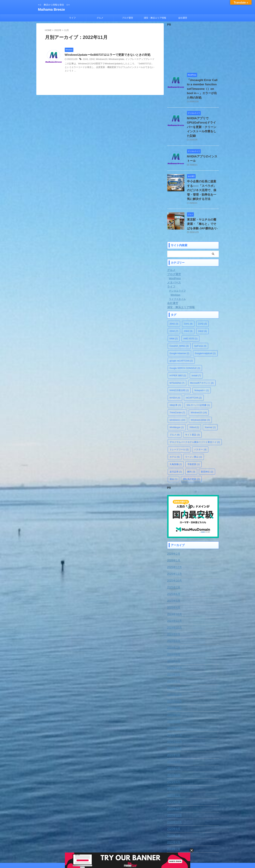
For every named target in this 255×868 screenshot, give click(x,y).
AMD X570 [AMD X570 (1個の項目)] (190, 317)
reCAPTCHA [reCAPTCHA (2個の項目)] (194, 376)
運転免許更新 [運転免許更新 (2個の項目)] (191, 457)
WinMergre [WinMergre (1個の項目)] (177, 406)
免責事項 (99, 845)
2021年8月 (173, 739)
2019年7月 (173, 827)
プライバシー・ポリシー (134, 845)
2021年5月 (173, 759)
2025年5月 (173, 578)
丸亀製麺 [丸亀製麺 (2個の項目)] (176, 443)
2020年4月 (173, 820)
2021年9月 (173, 733)
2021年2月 (173, 773)
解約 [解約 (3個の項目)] (191, 450)
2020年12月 (174, 786)
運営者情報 (155, 845)
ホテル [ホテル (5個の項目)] (175, 435)
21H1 (85, 60)
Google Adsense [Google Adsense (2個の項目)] (179, 332)
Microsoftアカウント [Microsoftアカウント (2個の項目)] (202, 361)
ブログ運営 (127, 18)
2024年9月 (173, 612)
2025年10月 (174, 558)
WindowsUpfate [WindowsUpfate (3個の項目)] (200, 398)
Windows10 (100, 60)
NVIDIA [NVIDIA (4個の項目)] (175, 376)
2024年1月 (173, 639)
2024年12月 (174, 592)
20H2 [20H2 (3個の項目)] (174, 302)
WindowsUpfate (114, 60)
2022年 (58, 30)
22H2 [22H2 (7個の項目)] (174, 309)
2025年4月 (173, 585)
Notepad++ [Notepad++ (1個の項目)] (202, 369)
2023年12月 (174, 645)
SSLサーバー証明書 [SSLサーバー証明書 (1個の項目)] (198, 383)
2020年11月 (174, 793)
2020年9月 (173, 806)
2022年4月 (173, 692)
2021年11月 (174, 719)
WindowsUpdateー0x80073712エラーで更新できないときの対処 (105, 55)
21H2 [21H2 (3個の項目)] (203, 302)
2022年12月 (174, 672)
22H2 (91, 60)
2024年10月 (174, 605)
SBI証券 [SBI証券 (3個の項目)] (175, 383)
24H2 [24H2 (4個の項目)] (203, 309)
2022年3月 (173, 699)
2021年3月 (173, 766)
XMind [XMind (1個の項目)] (194, 406)
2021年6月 (173, 753)
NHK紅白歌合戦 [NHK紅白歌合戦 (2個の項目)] (179, 369)
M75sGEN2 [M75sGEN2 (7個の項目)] (177, 361)
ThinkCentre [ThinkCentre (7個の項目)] (177, 391)
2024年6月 (173, 632)
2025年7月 (173, 565)
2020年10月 (174, 800)
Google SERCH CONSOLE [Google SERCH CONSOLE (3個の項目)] (185, 346)
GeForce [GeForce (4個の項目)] (200, 324)
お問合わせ (113, 845)
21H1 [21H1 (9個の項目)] (188, 302)
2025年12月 (174, 545)
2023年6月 (173, 659)
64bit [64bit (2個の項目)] (174, 317)
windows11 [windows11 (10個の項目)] (177, 398)
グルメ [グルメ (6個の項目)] (175, 413)
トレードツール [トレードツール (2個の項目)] (179, 428)
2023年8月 (173, 652)
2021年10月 (174, 726)
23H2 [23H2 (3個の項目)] (188, 309)
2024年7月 (173, 625)
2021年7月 (173, 746)
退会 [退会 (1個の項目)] (174, 457)
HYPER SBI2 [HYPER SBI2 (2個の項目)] (178, 354)
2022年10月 (174, 686)
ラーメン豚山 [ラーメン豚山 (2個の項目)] (194, 435)
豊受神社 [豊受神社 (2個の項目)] (207, 450)
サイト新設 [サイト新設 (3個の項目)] (192, 413)
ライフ (72, 18)
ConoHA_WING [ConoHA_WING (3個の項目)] (179, 324)
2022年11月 (174, 679)
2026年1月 (173, 538)
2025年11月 (174, 551)
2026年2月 (173, 531)
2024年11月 (174, 598)
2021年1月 (173, 780)
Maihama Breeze (52, 9)
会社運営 (183, 18)
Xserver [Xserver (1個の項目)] (210, 406)
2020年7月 (173, 813)
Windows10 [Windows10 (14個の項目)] (199, 391)
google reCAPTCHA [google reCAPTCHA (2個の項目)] (181, 339)
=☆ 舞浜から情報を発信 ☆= (127, 852)
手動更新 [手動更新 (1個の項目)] (194, 443)
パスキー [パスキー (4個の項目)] (200, 428)
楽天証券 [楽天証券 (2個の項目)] (176, 450)
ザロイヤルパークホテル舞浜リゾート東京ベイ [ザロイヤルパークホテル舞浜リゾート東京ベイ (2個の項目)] (195, 420)
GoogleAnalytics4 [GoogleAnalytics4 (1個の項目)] (205, 332)
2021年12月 (174, 712)
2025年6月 (173, 572)
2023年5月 (173, 665)
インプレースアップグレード (136, 60)
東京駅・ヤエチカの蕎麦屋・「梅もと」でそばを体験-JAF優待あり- (203, 203)
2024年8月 (173, 619)
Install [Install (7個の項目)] (196, 354)
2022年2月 (173, 706)
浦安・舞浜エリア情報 (155, 18)
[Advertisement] (193, 48)
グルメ (100, 18)
